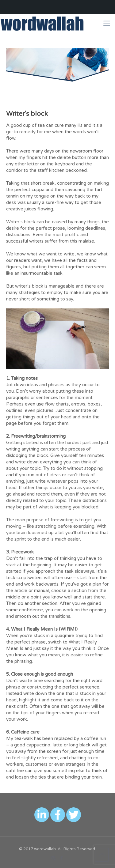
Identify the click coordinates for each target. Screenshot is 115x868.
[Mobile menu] (107, 23)
